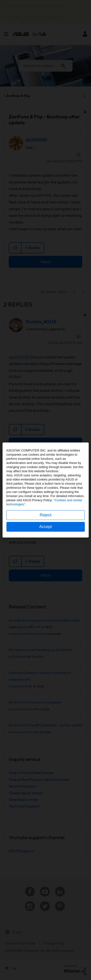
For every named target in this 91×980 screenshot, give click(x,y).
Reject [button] (45, 515)
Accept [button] (46, 527)
